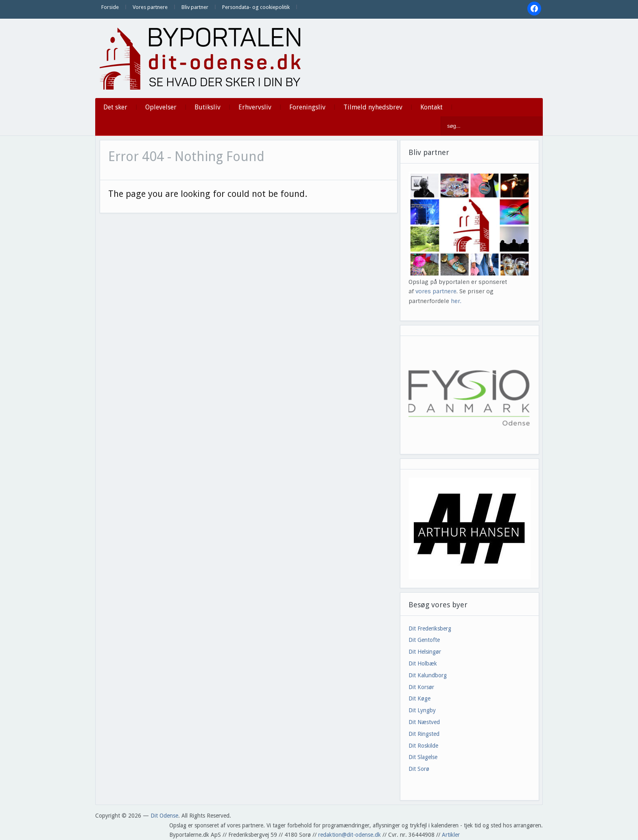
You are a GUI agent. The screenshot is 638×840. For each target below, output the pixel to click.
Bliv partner (195, 7)
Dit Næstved (424, 722)
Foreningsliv (307, 107)
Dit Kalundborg (428, 675)
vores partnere (436, 291)
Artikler (451, 835)
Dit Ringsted (424, 734)
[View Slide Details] (470, 528)
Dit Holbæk (423, 663)
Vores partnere (150, 7)
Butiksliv (208, 107)
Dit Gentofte (424, 640)
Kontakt (432, 107)
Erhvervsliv (255, 107)
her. (456, 301)
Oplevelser (161, 107)
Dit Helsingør (425, 652)
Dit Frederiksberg (430, 628)
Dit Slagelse (423, 757)
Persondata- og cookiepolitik (256, 7)
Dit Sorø (419, 769)
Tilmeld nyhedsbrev (373, 107)
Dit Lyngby (422, 710)
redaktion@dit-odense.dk (350, 835)
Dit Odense (164, 816)
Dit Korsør (421, 687)
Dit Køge (420, 698)
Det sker (115, 107)
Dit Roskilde (423, 746)
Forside (110, 7)
